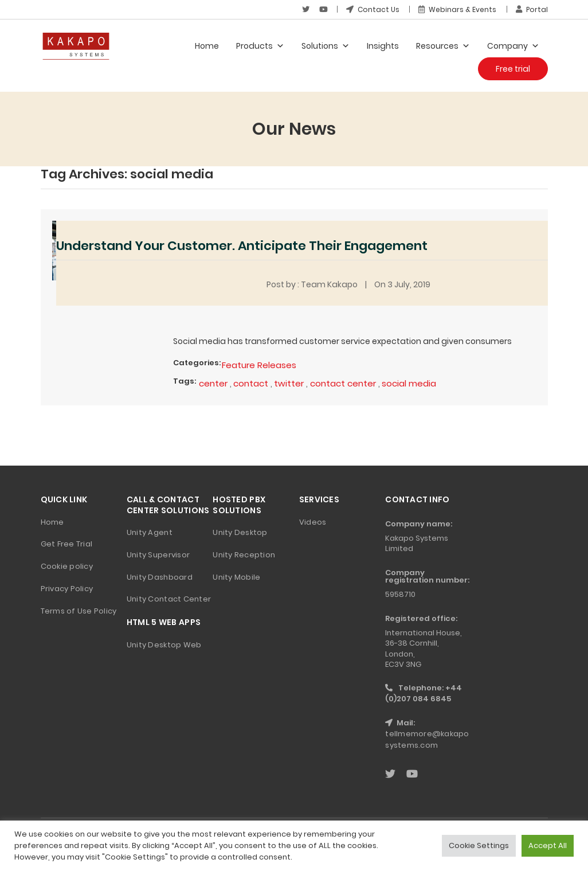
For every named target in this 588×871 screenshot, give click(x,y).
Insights (383, 46)
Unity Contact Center (169, 599)
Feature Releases (259, 365)
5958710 (400, 594)
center (213, 383)
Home (207, 46)
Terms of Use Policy (79, 611)
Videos (313, 522)
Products (260, 46)
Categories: (197, 363)
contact (251, 383)
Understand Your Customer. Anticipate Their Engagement (242, 246)
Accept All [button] (548, 845)
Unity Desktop (240, 532)
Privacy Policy (67, 589)
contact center (343, 383)
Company (513, 46)
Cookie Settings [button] (479, 845)
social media (409, 383)
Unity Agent (150, 532)
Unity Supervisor (158, 555)
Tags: (185, 381)
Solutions (326, 46)
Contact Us (373, 9)
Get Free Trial (67, 544)
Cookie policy (67, 566)
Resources (443, 46)
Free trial (513, 69)
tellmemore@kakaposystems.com (427, 739)
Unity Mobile (236, 577)
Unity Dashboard (160, 577)
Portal (532, 9)
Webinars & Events (457, 9)
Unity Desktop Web (164, 645)
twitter (289, 383)
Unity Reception (244, 555)
